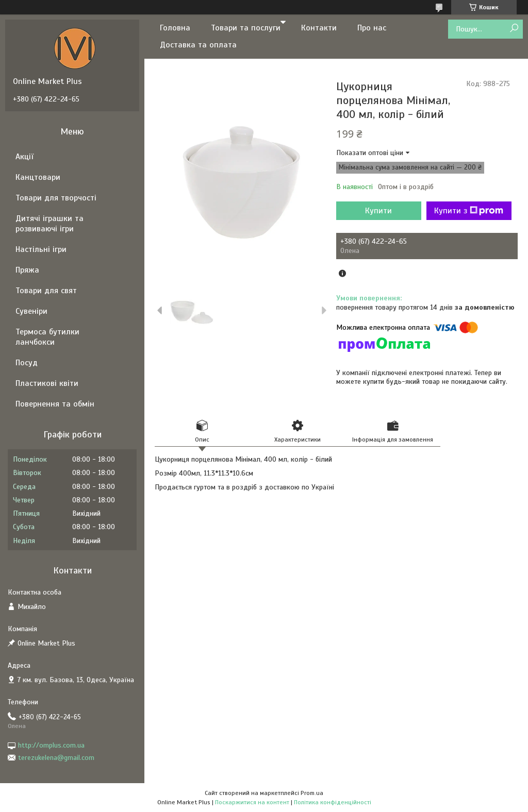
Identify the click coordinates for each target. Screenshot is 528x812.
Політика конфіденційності (333, 802)
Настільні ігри (41, 249)
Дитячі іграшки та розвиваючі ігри (49, 224)
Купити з (469, 211)
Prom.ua (312, 793)
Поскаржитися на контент (252, 802)
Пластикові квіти (47, 383)
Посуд (27, 363)
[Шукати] (514, 29)
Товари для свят (46, 291)
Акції (24, 157)
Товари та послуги (246, 28)
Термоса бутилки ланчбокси (47, 337)
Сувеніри (31, 311)
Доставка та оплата (198, 45)
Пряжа (27, 270)
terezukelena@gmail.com (56, 758)
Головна (175, 28)
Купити (378, 211)
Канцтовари (38, 177)
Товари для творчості (56, 198)
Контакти (319, 28)
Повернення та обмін (55, 404)
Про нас (372, 28)
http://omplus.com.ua (51, 745)
